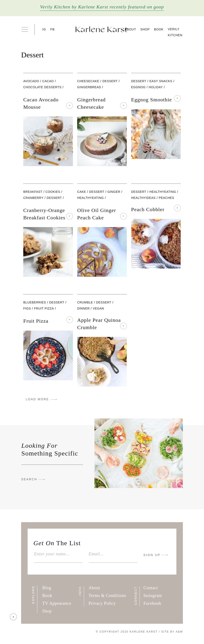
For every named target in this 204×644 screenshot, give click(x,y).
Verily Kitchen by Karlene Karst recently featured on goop (102, 7)
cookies (53, 192)
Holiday (156, 87)
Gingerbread (89, 87)
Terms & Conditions (107, 595)
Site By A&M (172, 632)
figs (27, 308)
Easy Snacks (161, 81)
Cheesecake (88, 81)
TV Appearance (57, 603)
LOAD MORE (37, 399)
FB (52, 29)
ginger (114, 192)
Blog (47, 588)
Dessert (110, 81)
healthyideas (143, 198)
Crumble (85, 302)
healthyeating (90, 198)
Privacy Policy (102, 603)
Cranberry (33, 198)
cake (82, 192)
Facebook (152, 603)
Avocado (31, 81)
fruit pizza (44, 308)
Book (159, 29)
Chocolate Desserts (42, 87)
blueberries (35, 302)
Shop (145, 29)
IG (44, 29)
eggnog (138, 87)
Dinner (83, 308)
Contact (151, 588)
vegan (98, 308)
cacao (48, 81)
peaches (166, 198)
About (130, 29)
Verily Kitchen (175, 32)
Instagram (153, 595)
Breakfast (33, 192)
